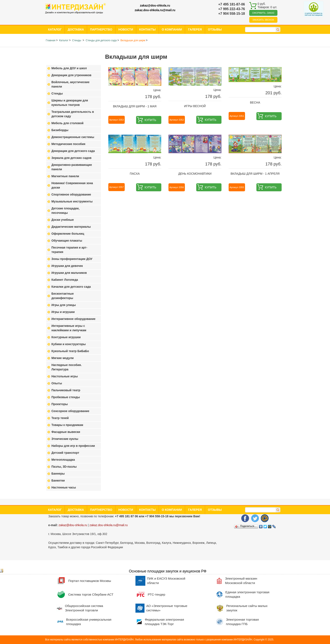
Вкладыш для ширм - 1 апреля (255, 174)
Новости (126, 29)
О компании (172, 29)
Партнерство (101, 29)
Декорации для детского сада (73, 151)
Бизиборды (60, 130)
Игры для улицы (64, 305)
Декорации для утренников (72, 75)
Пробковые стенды (66, 397)
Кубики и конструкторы (69, 344)
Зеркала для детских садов (72, 158)
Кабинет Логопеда (65, 280)
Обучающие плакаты (67, 241)
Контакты (147, 29)
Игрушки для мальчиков (69, 273)
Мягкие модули (63, 358)
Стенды (77, 40)
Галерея (195, 29)
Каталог (55, 29)
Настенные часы (64, 487)
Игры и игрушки (63, 312)
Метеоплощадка (63, 460)
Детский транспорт (65, 453)
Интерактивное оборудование (74, 319)
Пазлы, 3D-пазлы (64, 467)
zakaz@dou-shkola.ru (155, 5)
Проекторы (60, 404)
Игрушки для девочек (67, 266)
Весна (255, 102)
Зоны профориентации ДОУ (72, 259)
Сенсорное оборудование (70, 411)
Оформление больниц (68, 234)
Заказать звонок (263, 20)
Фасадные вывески (66, 432)
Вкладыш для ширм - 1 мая (135, 106)
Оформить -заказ (263, 13)
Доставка (76, 29)
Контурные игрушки (66, 337)
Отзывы (215, 29)
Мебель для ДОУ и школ (69, 68)
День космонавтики (195, 174)
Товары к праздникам (67, 425)
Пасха (135, 174)
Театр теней (60, 418)
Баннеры (58, 474)
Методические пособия (68, 144)
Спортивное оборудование (71, 194)
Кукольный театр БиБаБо (70, 351)
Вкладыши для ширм (133, 40)
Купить (150, 120)
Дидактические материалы (71, 227)
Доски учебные (63, 220)
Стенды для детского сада (101, 40)
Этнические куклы (65, 439)
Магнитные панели (65, 176)
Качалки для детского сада (71, 287)
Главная (51, 40)
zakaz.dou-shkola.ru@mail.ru (155, 10)
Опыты (57, 383)
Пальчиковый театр (66, 390)
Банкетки (58, 480)
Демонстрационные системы (73, 137)
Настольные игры (65, 376)
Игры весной (195, 106)
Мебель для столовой (68, 123)
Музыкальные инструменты (72, 201)
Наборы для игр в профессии (73, 446)
